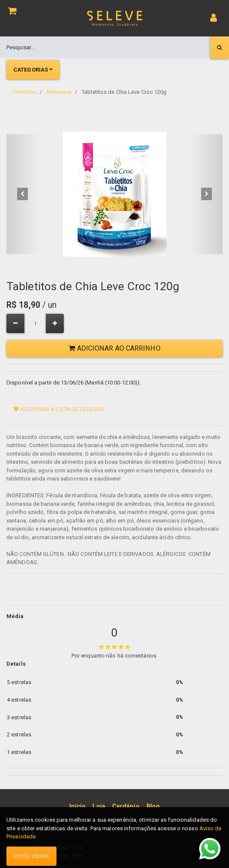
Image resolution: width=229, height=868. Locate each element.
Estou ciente (31, 856)
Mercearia (59, 92)
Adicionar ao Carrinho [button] (114, 348)
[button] (23, 194)
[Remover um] (15, 323)
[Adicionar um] (55, 323)
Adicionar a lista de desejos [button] (58, 409)
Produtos (25, 92)
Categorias (31, 70)
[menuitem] (78, 807)
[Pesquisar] (220, 48)
